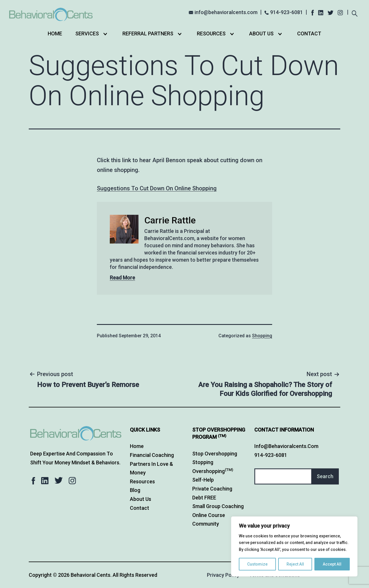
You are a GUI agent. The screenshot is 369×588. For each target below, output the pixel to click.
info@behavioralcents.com (226, 12)
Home (55, 33)
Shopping (262, 336)
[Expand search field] (355, 13)
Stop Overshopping (215, 454)
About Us (261, 33)
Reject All (295, 564)
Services (87, 33)
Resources (211, 33)
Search (325, 476)
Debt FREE (204, 498)
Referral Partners (148, 33)
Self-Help (203, 480)
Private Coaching (212, 489)
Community (206, 524)
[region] (294, 546)
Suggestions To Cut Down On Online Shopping (157, 188)
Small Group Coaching (218, 506)
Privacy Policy (223, 575)
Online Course (209, 515)
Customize (257, 564)
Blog (135, 490)
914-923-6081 (287, 12)
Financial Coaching (152, 455)
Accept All (332, 564)
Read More (122, 278)
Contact (309, 33)
